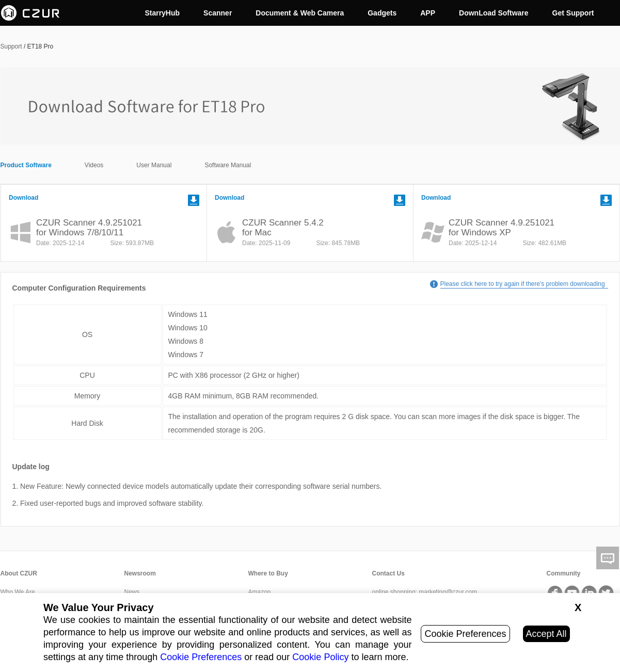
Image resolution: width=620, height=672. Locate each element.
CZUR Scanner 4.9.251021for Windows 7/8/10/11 (89, 228)
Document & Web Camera (300, 13)
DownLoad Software (494, 13)
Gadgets (382, 13)
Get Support (573, 13)
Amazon (260, 592)
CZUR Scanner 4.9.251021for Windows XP (502, 228)
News (132, 592)
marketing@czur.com (448, 592)
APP (428, 13)
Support (11, 46)
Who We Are (18, 592)
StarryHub (162, 13)
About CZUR (19, 573)
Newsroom (140, 573)
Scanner (218, 13)
